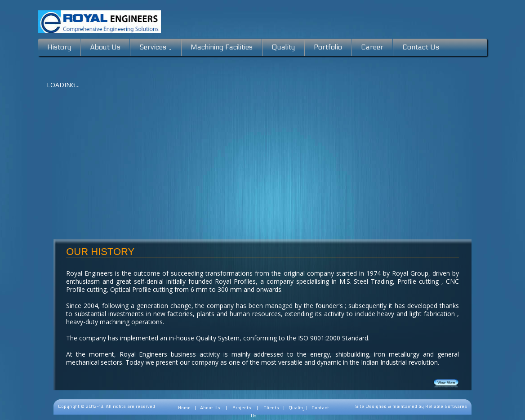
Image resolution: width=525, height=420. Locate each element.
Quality (283, 47)
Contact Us (421, 47)
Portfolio (328, 47)
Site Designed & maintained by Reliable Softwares (411, 407)
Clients (271, 408)
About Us (105, 47)
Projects (242, 408)
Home (184, 408)
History (59, 47)
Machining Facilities (222, 47)
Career (372, 47)
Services (156, 47)
